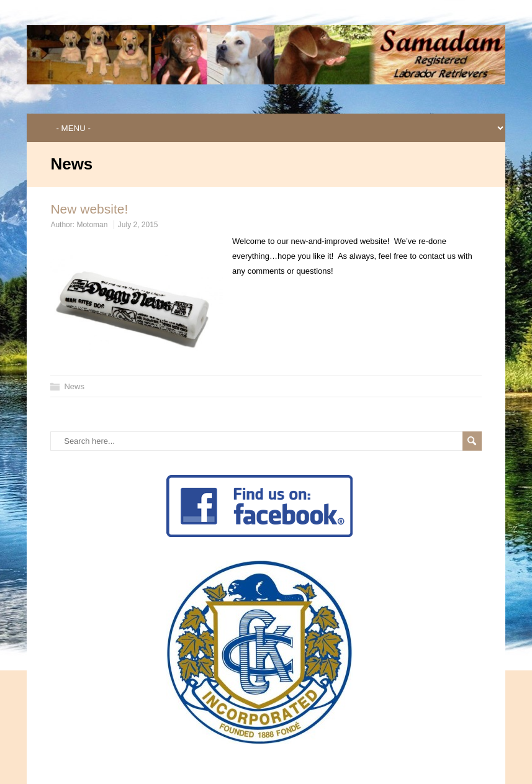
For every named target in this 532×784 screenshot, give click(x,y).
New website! (89, 209)
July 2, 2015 (138, 225)
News (74, 386)
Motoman (92, 225)
